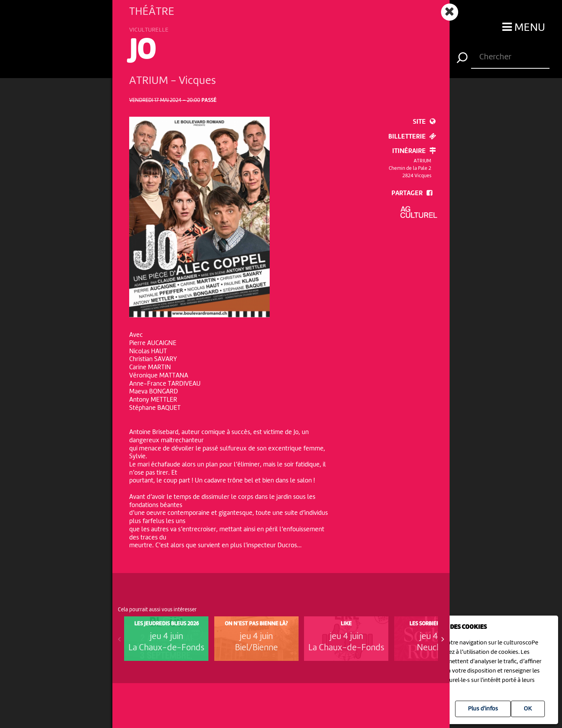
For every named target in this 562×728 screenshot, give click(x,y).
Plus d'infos (483, 709)
